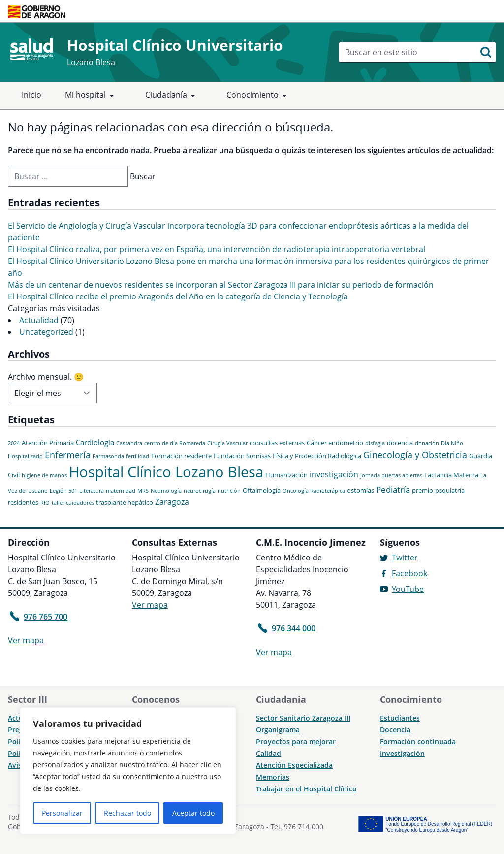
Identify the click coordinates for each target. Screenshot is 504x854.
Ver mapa (26, 640)
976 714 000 (304, 827)
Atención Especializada (294, 765)
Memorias (273, 777)
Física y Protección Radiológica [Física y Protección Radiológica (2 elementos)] (317, 456)
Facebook (409, 573)
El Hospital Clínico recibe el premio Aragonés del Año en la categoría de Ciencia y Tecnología (178, 296)
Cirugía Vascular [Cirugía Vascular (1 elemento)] (227, 443)
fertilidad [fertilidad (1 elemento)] (138, 456)
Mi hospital (91, 95)
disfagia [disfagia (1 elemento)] (375, 443)
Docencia (395, 730)
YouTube (408, 589)
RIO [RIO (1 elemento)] (45, 503)
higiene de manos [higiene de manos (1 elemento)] (44, 475)
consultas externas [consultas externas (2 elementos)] (277, 443)
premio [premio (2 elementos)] (423, 490)
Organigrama (278, 730)
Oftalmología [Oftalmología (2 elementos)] (262, 490)
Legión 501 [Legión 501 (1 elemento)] (63, 491)
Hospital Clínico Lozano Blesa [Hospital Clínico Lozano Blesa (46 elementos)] (166, 472)
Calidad (268, 753)
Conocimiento (258, 95)
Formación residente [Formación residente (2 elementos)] (181, 456)
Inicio (31, 95)
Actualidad (39, 320)
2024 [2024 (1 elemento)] (14, 443)
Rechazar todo (127, 813)
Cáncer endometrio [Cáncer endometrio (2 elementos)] (335, 443)
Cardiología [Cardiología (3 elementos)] (95, 442)
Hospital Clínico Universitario (175, 45)
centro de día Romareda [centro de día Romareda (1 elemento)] (175, 443)
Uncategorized (46, 332)
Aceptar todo (193, 813)
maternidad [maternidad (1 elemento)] (121, 491)
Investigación (402, 753)
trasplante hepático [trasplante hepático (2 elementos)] (125, 502)
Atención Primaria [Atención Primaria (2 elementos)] (48, 443)
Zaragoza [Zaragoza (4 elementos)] (172, 502)
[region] (128, 771)
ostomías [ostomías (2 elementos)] (361, 490)
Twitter (405, 558)
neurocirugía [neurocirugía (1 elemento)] (200, 491)
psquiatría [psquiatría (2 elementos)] (450, 490)
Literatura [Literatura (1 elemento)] (92, 491)
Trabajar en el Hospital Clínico (306, 789)
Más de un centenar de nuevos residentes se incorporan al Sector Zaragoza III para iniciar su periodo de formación (221, 285)
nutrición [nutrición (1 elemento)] (229, 491)
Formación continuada (418, 741)
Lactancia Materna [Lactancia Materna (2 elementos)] (451, 475)
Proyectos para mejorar (296, 741)
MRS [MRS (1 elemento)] (143, 491)
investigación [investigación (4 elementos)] (334, 474)
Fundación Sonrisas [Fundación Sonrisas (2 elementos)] (242, 456)
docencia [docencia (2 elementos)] (400, 443)
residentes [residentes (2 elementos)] (23, 502)
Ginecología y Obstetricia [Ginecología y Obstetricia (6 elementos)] (415, 455)
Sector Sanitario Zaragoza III (303, 718)
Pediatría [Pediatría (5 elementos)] (393, 489)
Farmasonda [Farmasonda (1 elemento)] (108, 456)
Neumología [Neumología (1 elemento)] (166, 491)
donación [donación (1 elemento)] (427, 443)
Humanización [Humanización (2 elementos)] (286, 475)
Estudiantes (400, 718)
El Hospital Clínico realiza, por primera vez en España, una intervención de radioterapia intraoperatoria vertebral (217, 249)
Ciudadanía (172, 95)
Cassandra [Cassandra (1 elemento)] (129, 443)
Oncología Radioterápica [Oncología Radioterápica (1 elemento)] (314, 491)
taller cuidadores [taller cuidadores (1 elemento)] (73, 503)
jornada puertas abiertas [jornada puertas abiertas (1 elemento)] (391, 475)
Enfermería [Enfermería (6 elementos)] (68, 455)
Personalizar (62, 813)
